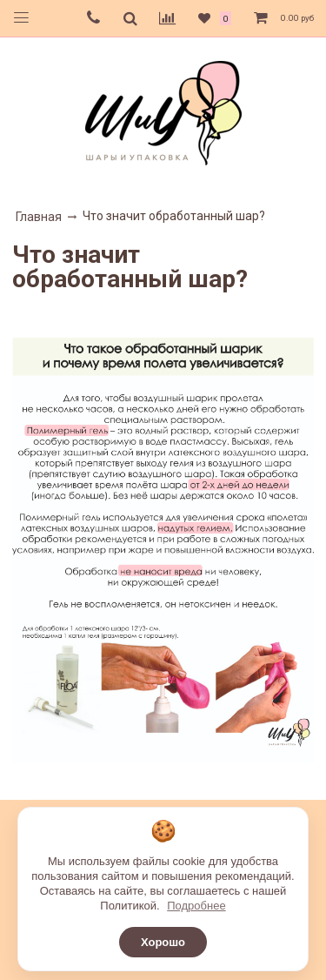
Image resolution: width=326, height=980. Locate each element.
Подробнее (196, 906)
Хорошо (163, 942)
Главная (39, 217)
